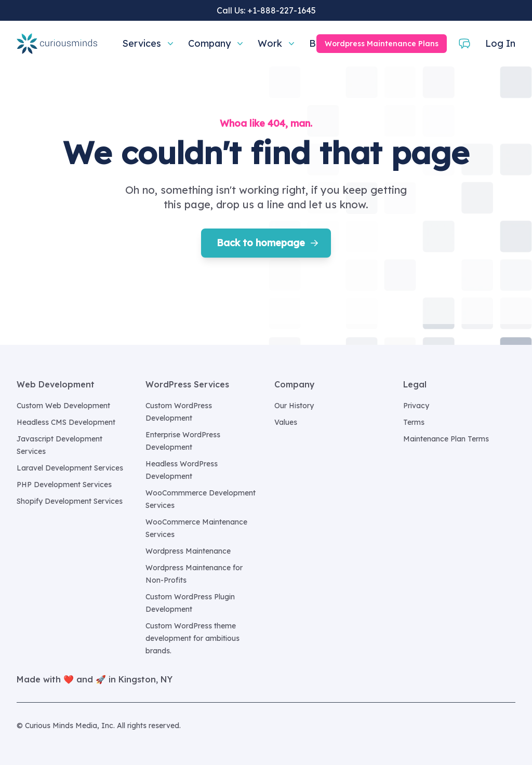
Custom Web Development (63, 406)
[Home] (57, 44)
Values (286, 422)
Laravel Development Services (70, 468)
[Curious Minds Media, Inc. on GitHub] (509, 726)
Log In (500, 43)
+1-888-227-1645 (282, 10)
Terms (414, 422)
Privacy (416, 406)
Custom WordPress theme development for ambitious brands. (192, 638)
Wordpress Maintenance (188, 551)
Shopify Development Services (70, 501)
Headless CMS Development (66, 422)
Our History (294, 406)
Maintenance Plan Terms (446, 439)
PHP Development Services (64, 485)
